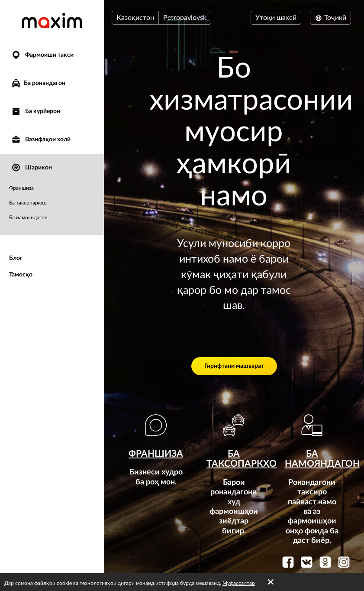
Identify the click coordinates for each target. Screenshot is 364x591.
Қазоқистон (135, 18)
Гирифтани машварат (234, 366)
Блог (16, 258)
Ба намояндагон (28, 218)
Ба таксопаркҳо (28, 203)
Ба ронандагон (38, 83)
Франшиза (21, 188)
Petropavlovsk (185, 18)
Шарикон (31, 168)
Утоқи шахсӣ (276, 18)
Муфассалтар (239, 583)
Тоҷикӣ (330, 18)
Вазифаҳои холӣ (41, 140)
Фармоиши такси (42, 55)
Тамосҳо (21, 275)
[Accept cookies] (271, 582)
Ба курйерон (35, 112)
